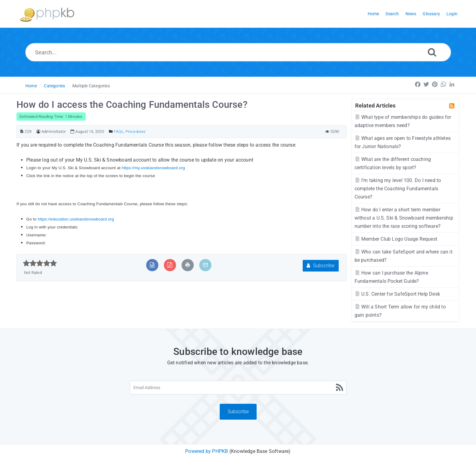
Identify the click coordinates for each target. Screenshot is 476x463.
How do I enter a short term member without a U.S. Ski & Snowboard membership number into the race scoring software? (404, 218)
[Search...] (238, 52)
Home (31, 86)
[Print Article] (188, 265)
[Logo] (47, 14)
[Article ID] (22, 131)
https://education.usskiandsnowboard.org (76, 219)
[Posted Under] (111, 131)
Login (452, 14)
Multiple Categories (91, 86)
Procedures (136, 131)
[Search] (432, 52)
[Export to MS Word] (152, 265)
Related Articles (375, 105)
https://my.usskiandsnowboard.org (153, 168)
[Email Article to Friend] (205, 265)
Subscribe (321, 266)
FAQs (119, 131)
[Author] (38, 131)
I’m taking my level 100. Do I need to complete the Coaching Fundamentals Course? (398, 189)
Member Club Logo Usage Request (396, 239)
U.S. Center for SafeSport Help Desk (397, 294)
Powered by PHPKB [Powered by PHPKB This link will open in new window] (207, 451)
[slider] (40, 263)
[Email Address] (238, 388)
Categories (54, 86)
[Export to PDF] (170, 265)
